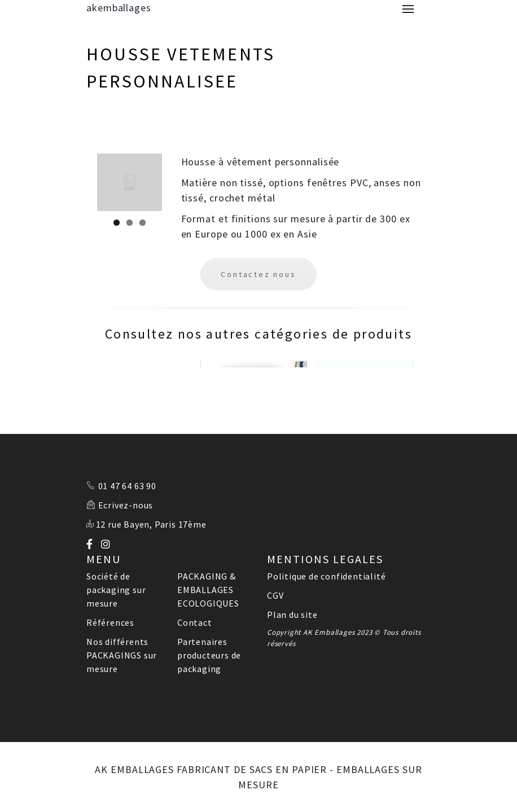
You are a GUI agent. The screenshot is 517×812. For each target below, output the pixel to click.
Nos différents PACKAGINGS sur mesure (122, 655)
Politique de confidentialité (326, 576)
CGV (275, 595)
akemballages (119, 8)
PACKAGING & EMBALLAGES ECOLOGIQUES (208, 590)
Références (110, 622)
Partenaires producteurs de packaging (209, 655)
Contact (195, 622)
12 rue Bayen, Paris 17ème (151, 524)
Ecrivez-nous (126, 505)
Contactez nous (258, 274)
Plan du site (292, 615)
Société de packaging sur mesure (116, 590)
